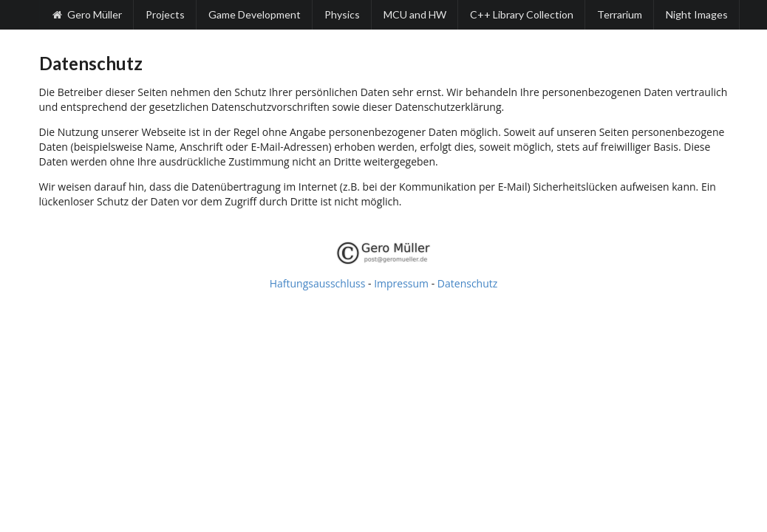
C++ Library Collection (522, 14)
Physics (342, 14)
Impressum (401, 283)
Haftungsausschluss (318, 283)
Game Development (255, 14)
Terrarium (620, 14)
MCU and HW (415, 14)
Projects (165, 14)
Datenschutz (467, 283)
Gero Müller (87, 14)
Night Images (697, 14)
